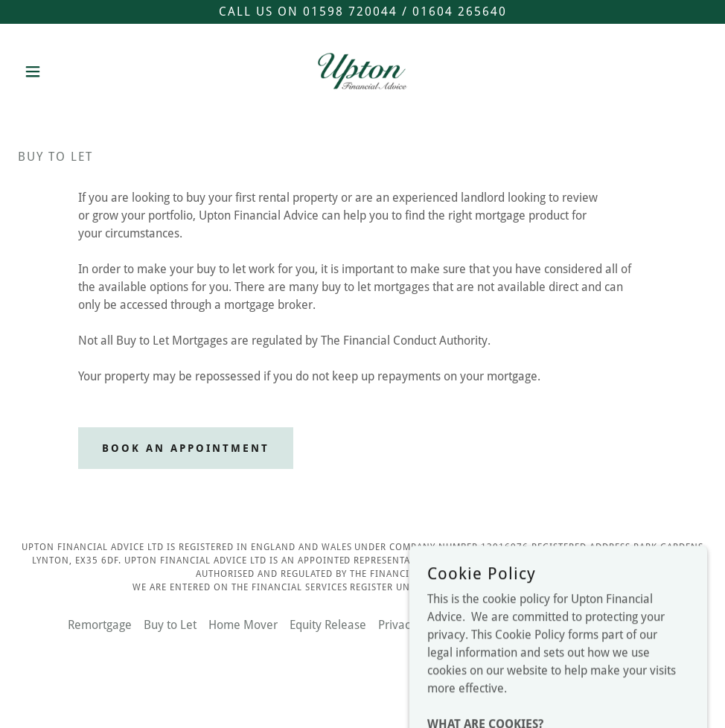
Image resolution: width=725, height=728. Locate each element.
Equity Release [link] (328, 625)
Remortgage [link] (100, 625)
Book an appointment (186, 448)
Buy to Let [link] (170, 625)
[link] (362, 71)
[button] (70, 71)
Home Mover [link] (243, 625)
